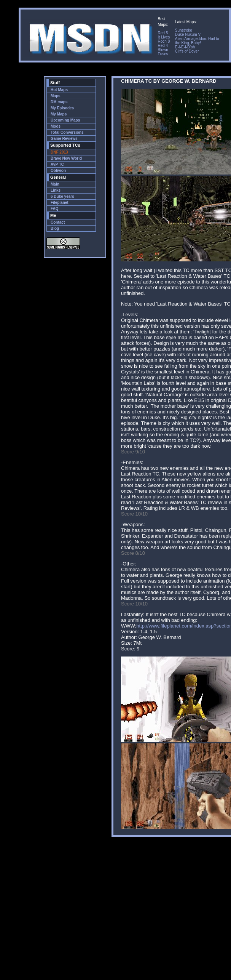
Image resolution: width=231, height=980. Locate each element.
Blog (55, 228)
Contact (58, 222)
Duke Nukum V (188, 34)
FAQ (55, 209)
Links (56, 190)
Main (55, 184)
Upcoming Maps (65, 120)
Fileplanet (60, 203)
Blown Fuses (163, 52)
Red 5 (163, 33)
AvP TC (57, 164)
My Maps (59, 114)
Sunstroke (184, 30)
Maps (56, 96)
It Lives (164, 37)
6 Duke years (62, 196)
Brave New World (66, 158)
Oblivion (58, 171)
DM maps (59, 102)
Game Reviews (64, 139)
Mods (56, 126)
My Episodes (62, 108)
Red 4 (163, 46)
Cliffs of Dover (187, 51)
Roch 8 (164, 41)
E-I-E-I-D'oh (185, 47)
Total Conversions (67, 132)
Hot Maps (59, 90)
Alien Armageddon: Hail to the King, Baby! (197, 41)
